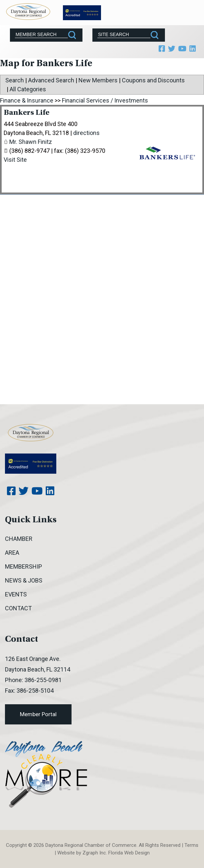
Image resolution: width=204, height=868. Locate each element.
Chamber (19, 539)
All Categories (28, 89)
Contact (18, 608)
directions (86, 133)
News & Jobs (24, 580)
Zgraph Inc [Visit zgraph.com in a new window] (94, 853)
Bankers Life (26, 113)
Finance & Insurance (27, 100)
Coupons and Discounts (153, 80)
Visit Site (15, 160)
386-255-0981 (43, 680)
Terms (191, 845)
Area (12, 553)
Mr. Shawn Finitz (31, 142)
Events (16, 594)
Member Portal (38, 714)
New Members (98, 80)
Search (15, 80)
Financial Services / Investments (105, 100)
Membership (24, 566)
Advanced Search (51, 80)
